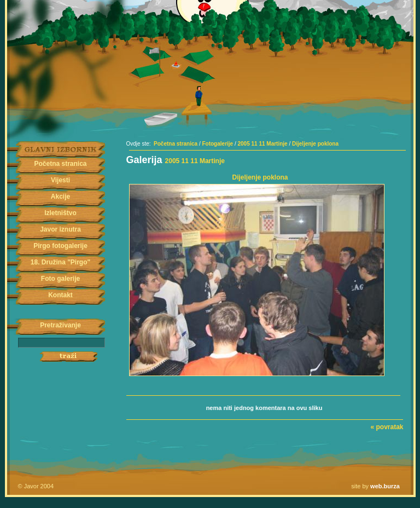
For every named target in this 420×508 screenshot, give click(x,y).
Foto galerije (60, 279)
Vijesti (60, 180)
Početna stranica (60, 164)
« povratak (387, 427)
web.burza (385, 486)
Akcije (60, 197)
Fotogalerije (217, 144)
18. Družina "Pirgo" (60, 262)
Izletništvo (60, 213)
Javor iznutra (60, 229)
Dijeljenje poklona (315, 144)
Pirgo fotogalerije (60, 246)
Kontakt (60, 295)
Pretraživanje (60, 325)
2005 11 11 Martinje (263, 144)
